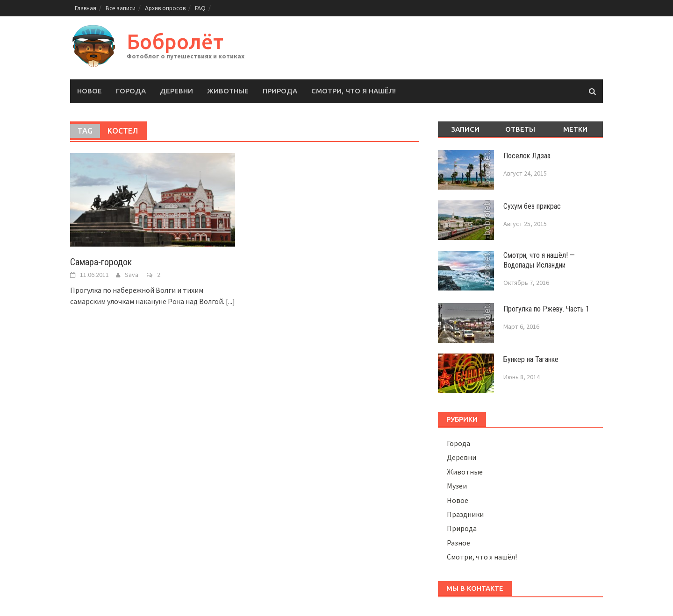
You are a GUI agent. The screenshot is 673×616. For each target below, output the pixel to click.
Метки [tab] (575, 129)
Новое (89, 91)
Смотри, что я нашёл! (354, 91)
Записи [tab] (465, 129)
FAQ (200, 8)
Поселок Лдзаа (527, 156)
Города (131, 91)
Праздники (465, 514)
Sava (132, 275)
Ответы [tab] (520, 129)
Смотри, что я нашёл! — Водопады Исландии (539, 260)
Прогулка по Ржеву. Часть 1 (546, 309)
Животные (228, 91)
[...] (230, 301)
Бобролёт (175, 41)
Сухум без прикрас (532, 206)
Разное (458, 543)
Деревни (176, 91)
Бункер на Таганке (531, 359)
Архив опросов (165, 8)
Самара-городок (101, 262)
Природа (280, 91)
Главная (86, 8)
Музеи (457, 486)
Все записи (121, 8)
